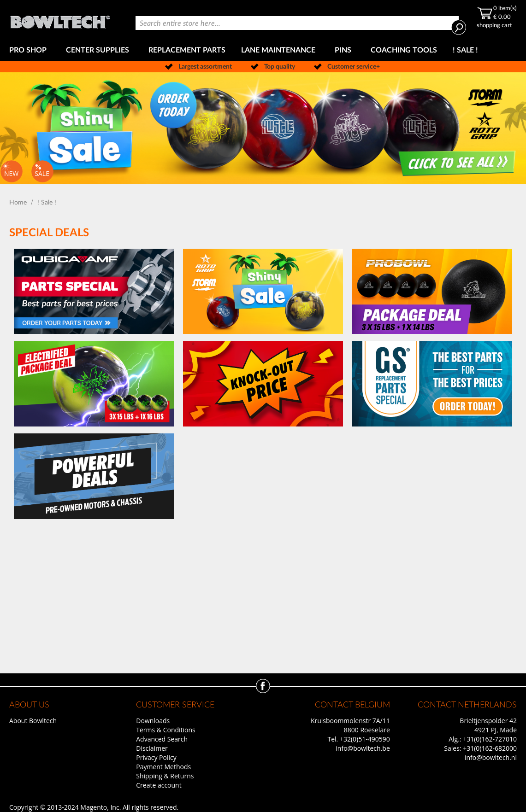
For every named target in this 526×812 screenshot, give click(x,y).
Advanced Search (162, 739)
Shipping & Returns (165, 776)
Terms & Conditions (166, 730)
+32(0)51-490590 (365, 739)
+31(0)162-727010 (490, 739)
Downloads (153, 721)
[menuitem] (30, 50)
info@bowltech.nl (491, 757)
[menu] (263, 50)
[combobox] (297, 23)
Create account (159, 785)
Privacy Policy (156, 757)
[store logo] (60, 20)
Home (19, 203)
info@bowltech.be (363, 748)
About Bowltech (33, 721)
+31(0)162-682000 (490, 748)
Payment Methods (163, 767)
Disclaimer (152, 748)
